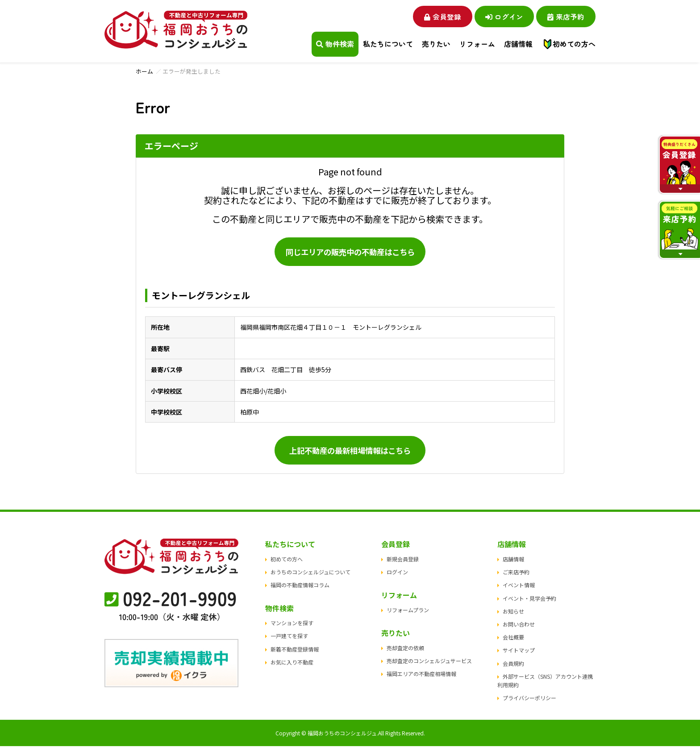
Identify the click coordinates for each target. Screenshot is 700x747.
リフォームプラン (408, 611)
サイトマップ (519, 651)
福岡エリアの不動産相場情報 (421, 674)
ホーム (144, 71)
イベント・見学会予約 (529, 599)
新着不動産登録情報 (295, 649)
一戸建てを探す (289, 637)
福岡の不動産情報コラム (300, 586)
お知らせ (513, 612)
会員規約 (513, 664)
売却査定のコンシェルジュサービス (429, 662)
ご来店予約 (516, 573)
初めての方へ (574, 44)
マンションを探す (292, 624)
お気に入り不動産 (292, 663)
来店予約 (565, 16)
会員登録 (435, 16)
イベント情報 (519, 586)
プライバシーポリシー (529, 699)
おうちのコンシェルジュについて (310, 573)
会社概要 (513, 638)
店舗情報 (513, 560)
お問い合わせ (519, 625)
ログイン (500, 16)
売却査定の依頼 (405, 649)
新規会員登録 (403, 560)
